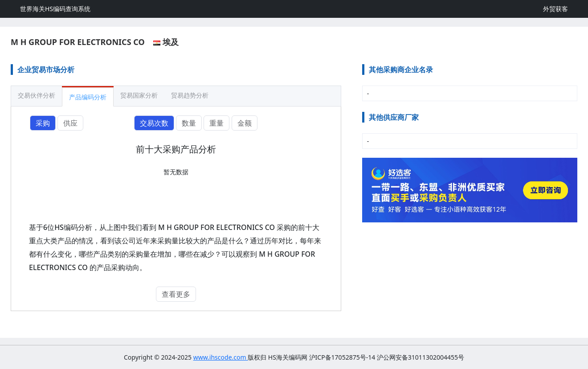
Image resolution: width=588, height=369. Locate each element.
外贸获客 (555, 9)
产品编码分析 (88, 97)
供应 (70, 123)
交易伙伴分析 (37, 95)
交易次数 (154, 123)
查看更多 (176, 294)
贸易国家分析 (139, 95)
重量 (216, 123)
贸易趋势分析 (190, 95)
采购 (43, 123)
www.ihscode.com (221, 357)
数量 (189, 123)
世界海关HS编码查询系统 (55, 9)
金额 (245, 123)
